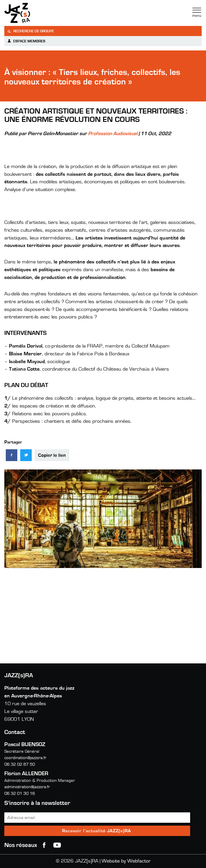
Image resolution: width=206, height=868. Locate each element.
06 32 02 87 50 (20, 764)
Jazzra (40, 13)
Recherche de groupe (31, 31)
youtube (57, 845)
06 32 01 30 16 (20, 794)
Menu (197, 12)
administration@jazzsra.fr (27, 787)
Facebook (44, 845)
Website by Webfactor (126, 861)
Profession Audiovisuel (113, 134)
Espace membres (26, 41)
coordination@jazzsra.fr (25, 758)
